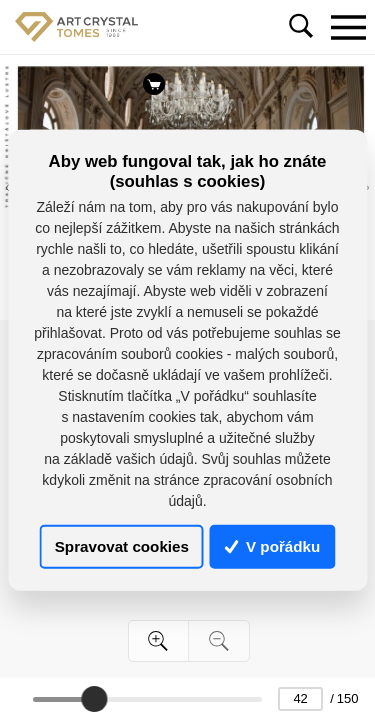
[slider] (94, 699)
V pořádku (273, 546)
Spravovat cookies (122, 546)
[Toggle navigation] (348, 27)
